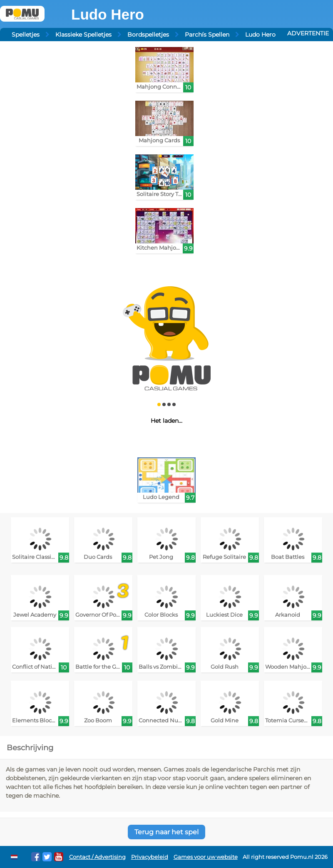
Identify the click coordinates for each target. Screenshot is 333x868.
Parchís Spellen (207, 35)
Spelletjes (26, 35)
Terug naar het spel (166, 832)
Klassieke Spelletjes (83, 35)
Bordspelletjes (148, 35)
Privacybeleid (150, 857)
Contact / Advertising (97, 857)
